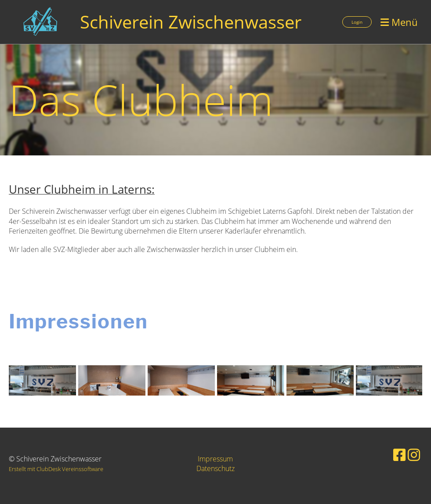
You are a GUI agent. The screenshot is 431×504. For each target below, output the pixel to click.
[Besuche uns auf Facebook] (399, 455)
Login (357, 22)
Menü (399, 22)
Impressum (215, 459)
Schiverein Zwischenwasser (191, 22)
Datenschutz (215, 468)
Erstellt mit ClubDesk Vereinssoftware (56, 469)
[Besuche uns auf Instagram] (414, 455)
